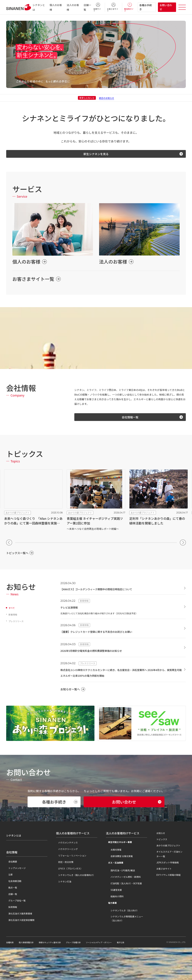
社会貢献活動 (13, 911)
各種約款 (11, 975)
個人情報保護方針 (29, 975)
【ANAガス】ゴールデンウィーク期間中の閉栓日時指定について (105, 592)
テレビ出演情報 (71, 610)
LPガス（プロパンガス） (68, 901)
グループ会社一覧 (15, 930)
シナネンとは (15, 866)
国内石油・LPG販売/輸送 (121, 903)
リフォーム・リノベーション (70, 888)
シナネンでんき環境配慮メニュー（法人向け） (127, 951)
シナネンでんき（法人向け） (122, 943)
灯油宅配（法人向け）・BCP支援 (124, 916)
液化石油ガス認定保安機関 (19, 950)
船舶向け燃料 (115, 929)
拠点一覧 (11, 917)
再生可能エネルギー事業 (118, 875)
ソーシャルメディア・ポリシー (111, 975)
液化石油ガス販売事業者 (18, 943)
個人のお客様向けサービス (73, 866)
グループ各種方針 (82, 975)
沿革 (8, 904)
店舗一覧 (11, 924)
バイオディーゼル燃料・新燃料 (123, 909)
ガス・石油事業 (113, 895)
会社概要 (11, 891)
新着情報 (13, 618)
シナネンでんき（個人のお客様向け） (74, 907)
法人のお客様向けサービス (123, 866)
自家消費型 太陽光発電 (119, 889)
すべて (12, 611)
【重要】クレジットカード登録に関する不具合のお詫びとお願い (105, 635)
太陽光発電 (114, 882)
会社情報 (12, 882)
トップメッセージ (15, 898)
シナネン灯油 (63, 914)
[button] (9, 546)
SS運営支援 (114, 922)
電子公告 (135, 975)
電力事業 (110, 935)
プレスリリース (17, 624)
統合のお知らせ (107, 98)
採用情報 (11, 937)
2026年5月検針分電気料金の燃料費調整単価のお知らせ (99, 654)
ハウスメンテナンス (66, 875)
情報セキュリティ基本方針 (55, 975)
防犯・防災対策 (64, 894)
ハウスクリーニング (66, 881)
